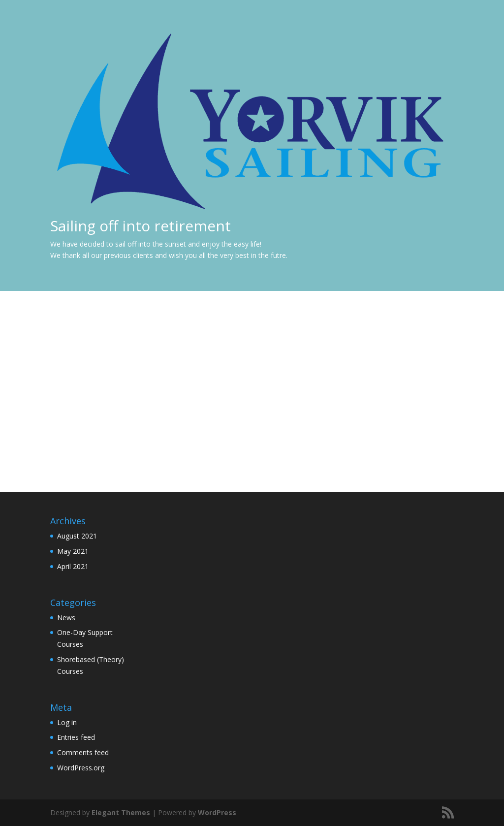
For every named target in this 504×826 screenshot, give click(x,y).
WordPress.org (81, 768)
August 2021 (77, 536)
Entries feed (76, 737)
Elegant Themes (121, 812)
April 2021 (73, 566)
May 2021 (73, 551)
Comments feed (83, 752)
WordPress (217, 812)
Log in (67, 722)
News (66, 618)
